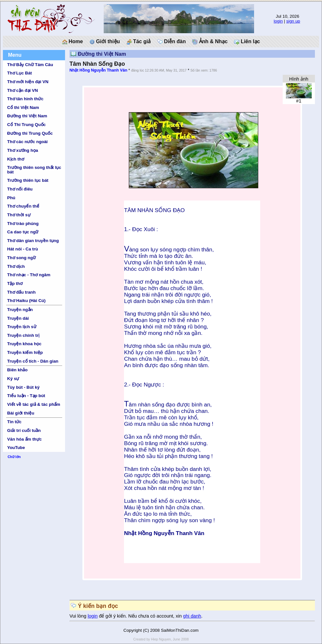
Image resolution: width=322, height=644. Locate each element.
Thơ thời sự (19, 215)
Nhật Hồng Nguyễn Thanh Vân (99, 70)
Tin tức (14, 422)
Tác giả (139, 42)
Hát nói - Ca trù (23, 249)
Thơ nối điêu (20, 189)
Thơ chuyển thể (23, 206)
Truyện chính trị (23, 335)
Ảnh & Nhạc (210, 42)
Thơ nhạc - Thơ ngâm (29, 275)
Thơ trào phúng (23, 224)
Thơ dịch (16, 266)
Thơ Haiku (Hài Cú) (26, 301)
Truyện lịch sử (22, 327)
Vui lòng (79, 616)
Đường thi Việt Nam (27, 116)
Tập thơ (15, 283)
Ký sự (13, 379)
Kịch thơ (15, 159)
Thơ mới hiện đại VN (28, 82)
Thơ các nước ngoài (27, 142)
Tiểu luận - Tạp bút (26, 396)
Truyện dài (18, 318)
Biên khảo (17, 370)
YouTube (16, 448)
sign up (293, 21)
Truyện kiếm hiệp (25, 352)
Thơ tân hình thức (25, 99)
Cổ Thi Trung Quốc (26, 125)
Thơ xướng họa (23, 150)
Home (73, 42)
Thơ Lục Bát (19, 73)
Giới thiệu (105, 42)
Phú (11, 198)
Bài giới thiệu (21, 413)
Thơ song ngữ (21, 258)
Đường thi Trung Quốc (30, 133)
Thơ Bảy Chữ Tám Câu (30, 65)
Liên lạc (247, 42)
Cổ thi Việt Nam (23, 107)
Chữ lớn (14, 457)
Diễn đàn (172, 42)
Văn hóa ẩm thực (24, 439)
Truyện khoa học (24, 344)
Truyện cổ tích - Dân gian (33, 361)
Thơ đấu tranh (21, 292)
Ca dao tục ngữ (23, 232)
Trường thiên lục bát (28, 180)
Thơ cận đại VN (22, 90)
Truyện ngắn (20, 310)
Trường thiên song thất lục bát (34, 170)
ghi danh (192, 616)
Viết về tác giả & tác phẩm (34, 404)
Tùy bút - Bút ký (23, 387)
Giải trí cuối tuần (24, 430)
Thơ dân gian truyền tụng (33, 241)
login (278, 21)
